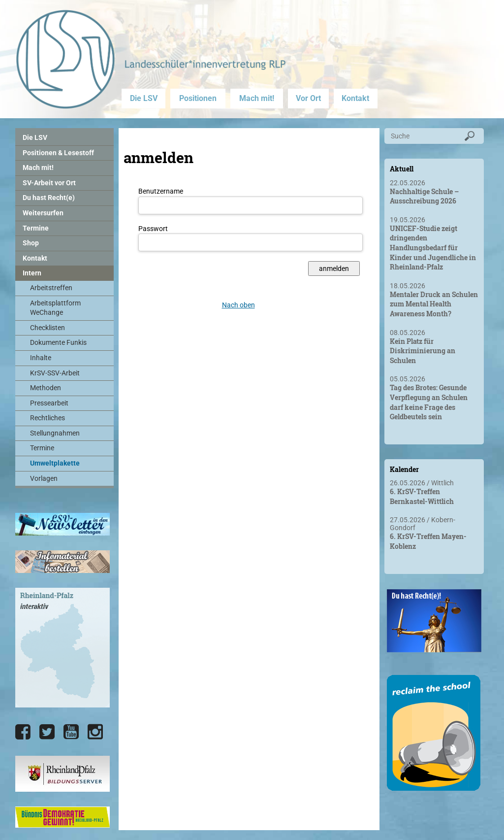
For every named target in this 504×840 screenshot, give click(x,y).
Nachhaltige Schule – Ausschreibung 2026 (424, 196)
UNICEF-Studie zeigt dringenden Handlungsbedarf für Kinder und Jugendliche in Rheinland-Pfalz (433, 248)
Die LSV (144, 98)
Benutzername (161, 191)
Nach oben (238, 305)
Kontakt (355, 98)
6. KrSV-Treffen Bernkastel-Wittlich (422, 496)
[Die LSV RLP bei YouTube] (71, 732)
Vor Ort (308, 98)
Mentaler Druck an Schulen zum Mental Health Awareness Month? (434, 304)
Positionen (198, 98)
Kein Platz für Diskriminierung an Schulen (423, 351)
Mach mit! (257, 98)
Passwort (153, 229)
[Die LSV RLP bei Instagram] (95, 732)
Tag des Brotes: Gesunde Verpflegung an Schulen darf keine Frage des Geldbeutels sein (429, 402)
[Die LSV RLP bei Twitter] (47, 732)
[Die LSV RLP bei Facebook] (23, 732)
